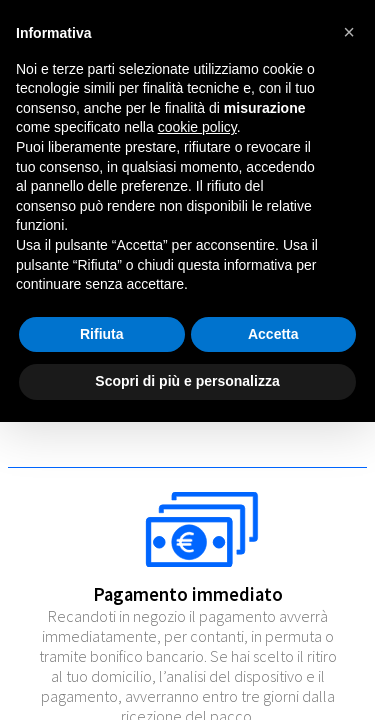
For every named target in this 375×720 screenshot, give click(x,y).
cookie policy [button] (197, 127)
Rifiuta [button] (102, 334)
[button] (349, 32)
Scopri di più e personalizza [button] (187, 381)
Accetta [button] (273, 334)
